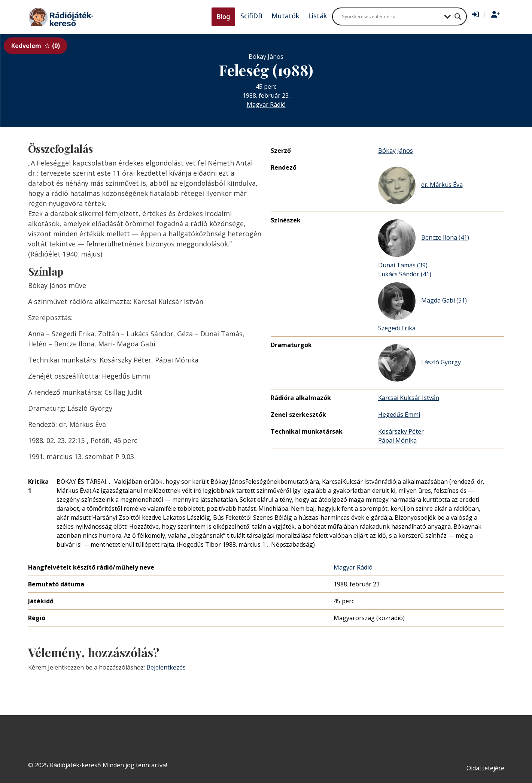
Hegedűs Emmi (399, 415)
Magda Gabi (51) (422, 301)
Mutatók (285, 16)
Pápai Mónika (397, 440)
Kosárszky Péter (401, 431)
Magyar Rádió (266, 104)
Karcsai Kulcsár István (409, 398)
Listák (317, 16)
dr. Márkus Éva (420, 185)
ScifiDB (251, 16)
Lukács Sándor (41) (405, 274)
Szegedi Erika (397, 328)
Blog (223, 17)
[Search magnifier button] (458, 16)
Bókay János (396, 151)
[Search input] (391, 16)
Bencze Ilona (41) (424, 238)
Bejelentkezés (166, 667)
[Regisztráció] (495, 15)
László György (419, 363)
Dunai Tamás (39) (403, 265)
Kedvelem (36, 46)
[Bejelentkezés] (475, 15)
